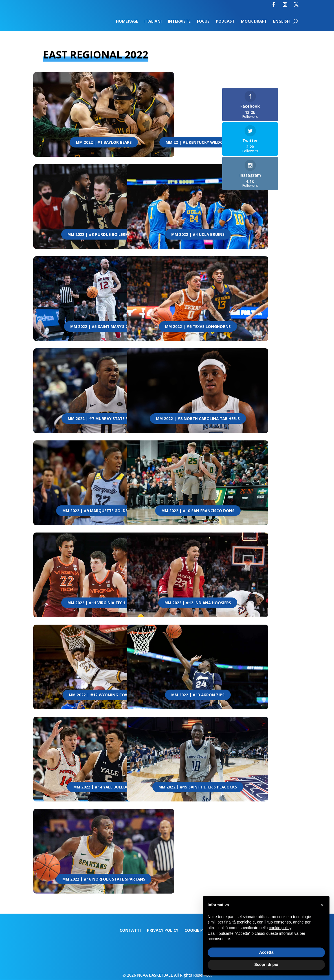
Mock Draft (254, 21)
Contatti (130, 931)
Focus (203, 21)
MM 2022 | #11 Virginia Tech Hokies (104, 603)
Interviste (179, 21)
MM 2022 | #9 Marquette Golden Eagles (104, 511)
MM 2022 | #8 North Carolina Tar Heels (198, 419)
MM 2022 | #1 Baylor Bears (104, 142)
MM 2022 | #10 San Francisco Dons (198, 511)
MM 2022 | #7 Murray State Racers (104, 419)
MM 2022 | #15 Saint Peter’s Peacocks (198, 787)
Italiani (153, 21)
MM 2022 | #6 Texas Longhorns (198, 327)
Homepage (127, 21)
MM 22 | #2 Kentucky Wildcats (198, 142)
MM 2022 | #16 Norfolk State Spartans (104, 879)
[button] (322, 905)
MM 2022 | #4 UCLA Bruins (198, 234)
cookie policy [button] (280, 928)
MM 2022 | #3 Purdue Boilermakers (104, 234)
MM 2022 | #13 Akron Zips (198, 695)
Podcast (225, 21)
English (281, 21)
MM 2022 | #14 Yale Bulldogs (104, 787)
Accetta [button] (266, 952)
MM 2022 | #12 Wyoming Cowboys (104, 695)
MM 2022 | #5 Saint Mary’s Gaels (104, 327)
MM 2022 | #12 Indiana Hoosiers (198, 603)
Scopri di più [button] (266, 964)
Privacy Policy (163, 931)
